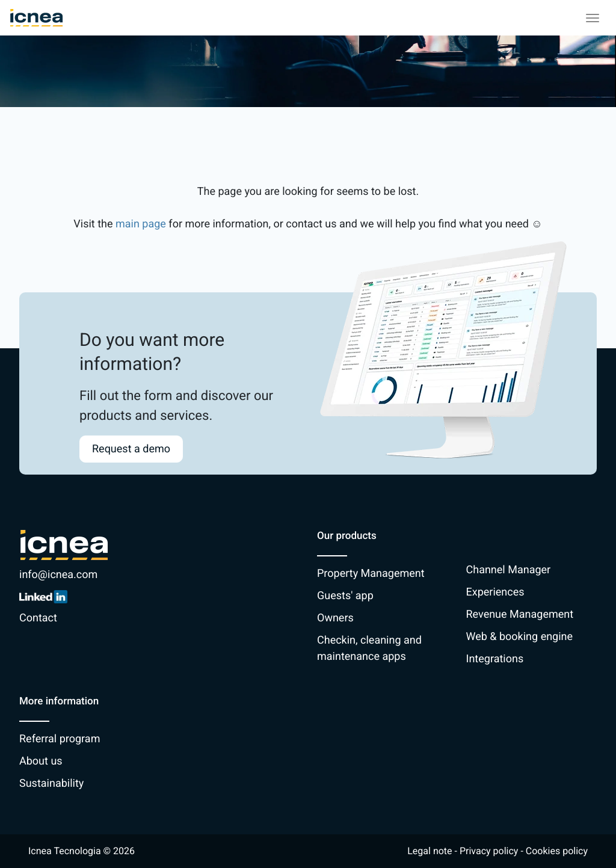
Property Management (371, 574)
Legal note (430, 851)
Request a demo (131, 449)
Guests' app (345, 596)
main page (141, 224)
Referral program (60, 739)
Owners (335, 618)
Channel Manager (509, 570)
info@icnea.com (58, 575)
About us (41, 761)
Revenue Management (520, 614)
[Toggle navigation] (593, 18)
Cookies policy (557, 851)
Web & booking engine (520, 637)
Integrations (495, 659)
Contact (38, 618)
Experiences (495, 592)
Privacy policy (489, 851)
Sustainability (51, 783)
